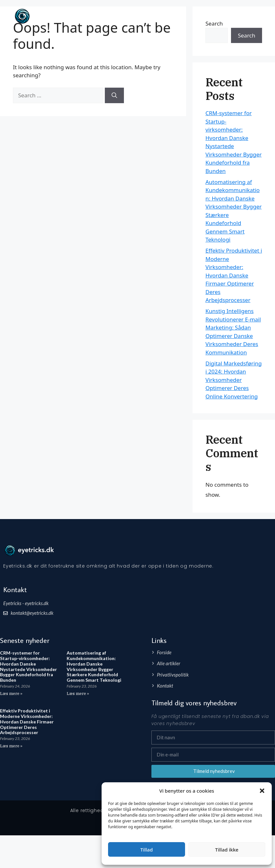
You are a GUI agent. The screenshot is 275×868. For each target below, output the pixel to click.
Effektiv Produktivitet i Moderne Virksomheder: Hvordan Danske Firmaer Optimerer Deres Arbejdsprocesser (234, 275)
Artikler (249, 16)
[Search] (114, 95)
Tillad (147, 850)
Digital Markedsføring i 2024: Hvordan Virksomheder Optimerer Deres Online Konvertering (234, 380)
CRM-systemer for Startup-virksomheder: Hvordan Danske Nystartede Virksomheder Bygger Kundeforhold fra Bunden (28, 666)
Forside (225, 16)
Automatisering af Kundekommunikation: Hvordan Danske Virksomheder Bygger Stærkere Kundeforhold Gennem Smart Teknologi (94, 666)
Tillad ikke (227, 850)
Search (247, 35)
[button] (262, 791)
